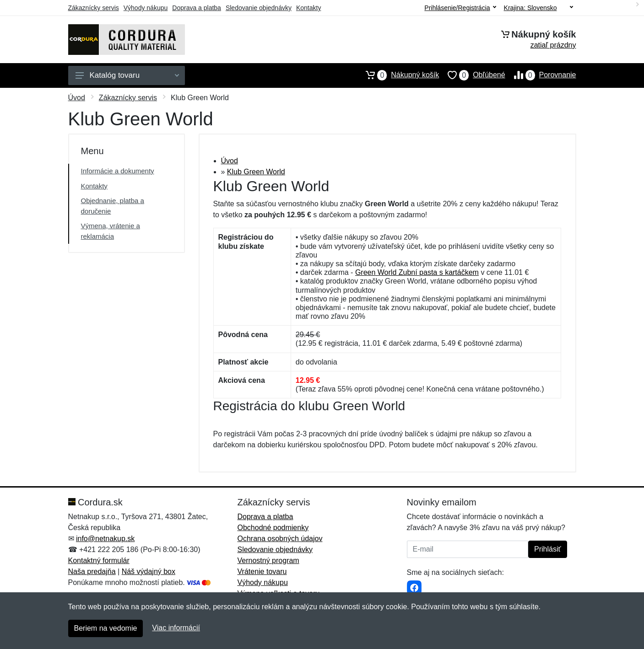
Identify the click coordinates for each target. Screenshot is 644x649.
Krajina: (538, 8)
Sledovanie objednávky (259, 8)
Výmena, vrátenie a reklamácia (111, 231)
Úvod (77, 98)
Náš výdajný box (149, 571)
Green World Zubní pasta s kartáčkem (417, 272)
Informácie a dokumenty (118, 171)
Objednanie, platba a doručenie (113, 206)
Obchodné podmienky (273, 528)
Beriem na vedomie (106, 628)
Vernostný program (268, 560)
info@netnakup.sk (105, 539)
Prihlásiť (547, 549)
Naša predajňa (92, 571)
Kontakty (308, 8)
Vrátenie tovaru (262, 571)
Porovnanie (541, 75)
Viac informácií (176, 628)
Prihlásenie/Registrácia (460, 8)
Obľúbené (472, 75)
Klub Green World (256, 172)
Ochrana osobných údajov (280, 539)
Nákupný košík (398, 75)
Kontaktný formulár (99, 560)
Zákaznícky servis (94, 8)
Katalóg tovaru (127, 75)
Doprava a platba (197, 8)
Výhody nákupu (146, 8)
